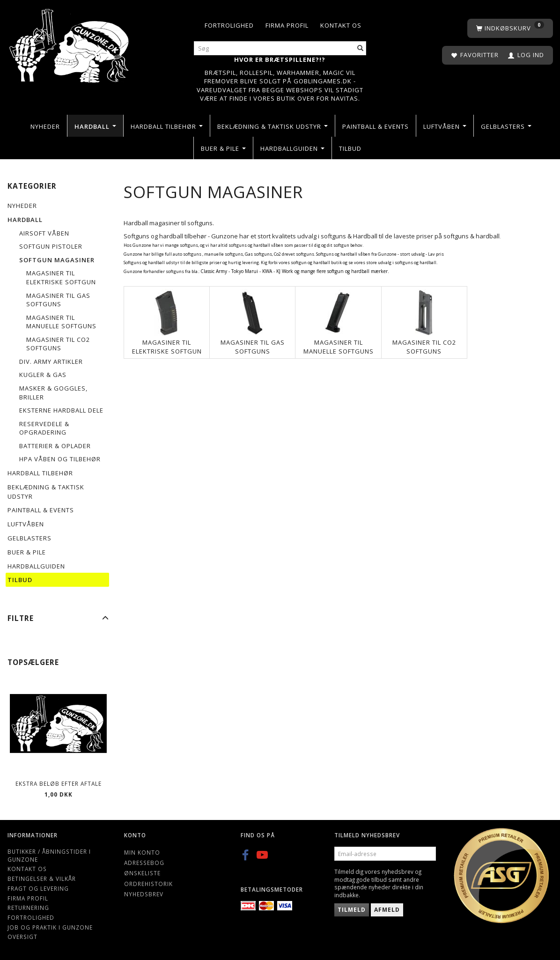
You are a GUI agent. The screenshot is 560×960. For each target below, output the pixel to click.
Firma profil (287, 25)
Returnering (28, 908)
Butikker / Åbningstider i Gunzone (49, 855)
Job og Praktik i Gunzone (50, 927)
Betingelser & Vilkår (42, 879)
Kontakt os (341, 25)
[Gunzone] (70, 43)
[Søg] (361, 48)
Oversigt (22, 937)
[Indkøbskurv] (510, 28)
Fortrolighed (229, 25)
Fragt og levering (38, 888)
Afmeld (387, 910)
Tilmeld (352, 910)
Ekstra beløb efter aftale (59, 783)
